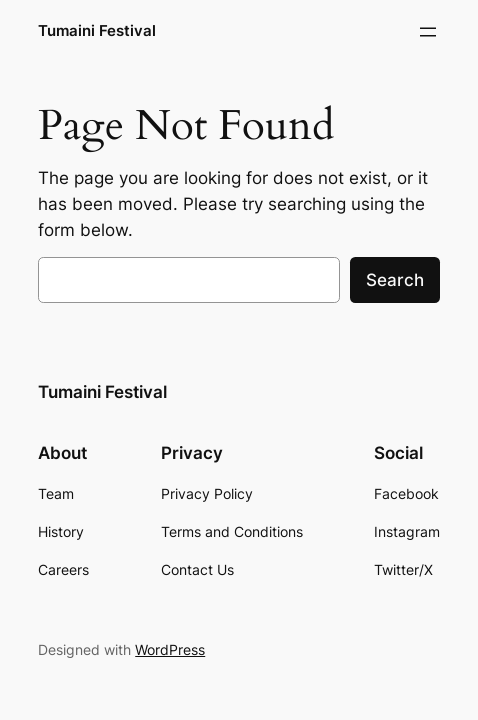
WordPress (170, 649)
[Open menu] (428, 32)
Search (395, 280)
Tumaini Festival (97, 31)
